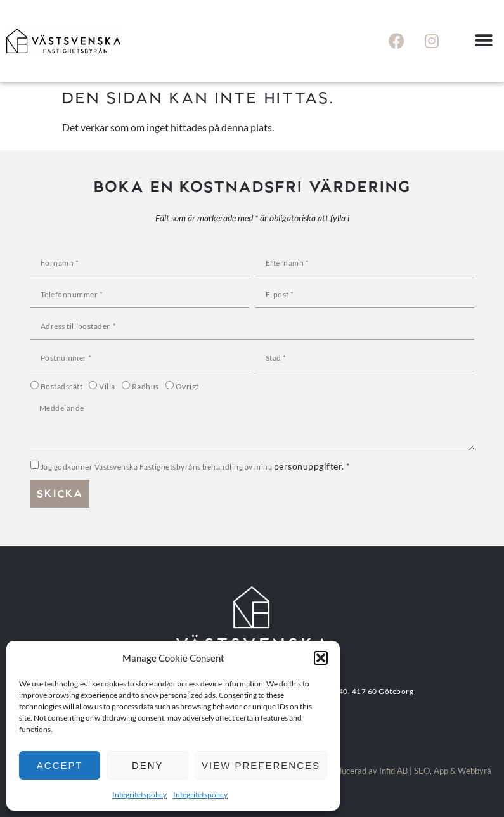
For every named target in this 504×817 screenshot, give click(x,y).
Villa (107, 386)
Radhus (145, 386)
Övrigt (187, 386)
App (441, 771)
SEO (422, 771)
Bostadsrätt (62, 386)
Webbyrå (475, 771)
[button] (321, 658)
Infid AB (393, 771)
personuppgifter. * (312, 466)
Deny (148, 765)
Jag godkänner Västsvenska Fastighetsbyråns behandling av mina (196, 467)
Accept (60, 765)
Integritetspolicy (139, 794)
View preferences (261, 765)
